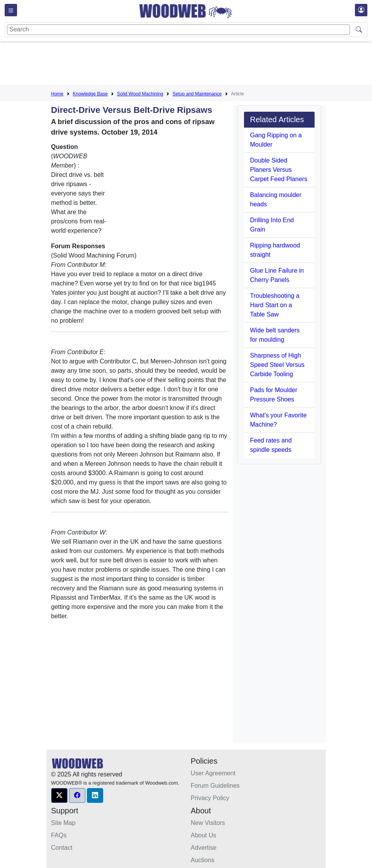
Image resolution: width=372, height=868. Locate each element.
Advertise (204, 848)
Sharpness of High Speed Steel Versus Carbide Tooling (278, 365)
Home (57, 94)
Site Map (63, 823)
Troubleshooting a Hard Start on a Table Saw (275, 305)
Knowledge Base (90, 94)
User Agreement (213, 773)
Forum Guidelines (215, 786)
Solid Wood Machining (140, 94)
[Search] (178, 30)
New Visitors (208, 823)
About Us (204, 835)
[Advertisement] (192, 64)
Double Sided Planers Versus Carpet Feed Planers (279, 170)
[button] (59, 795)
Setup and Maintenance (197, 94)
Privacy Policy (210, 798)
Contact (62, 848)
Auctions (203, 860)
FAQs (59, 835)
